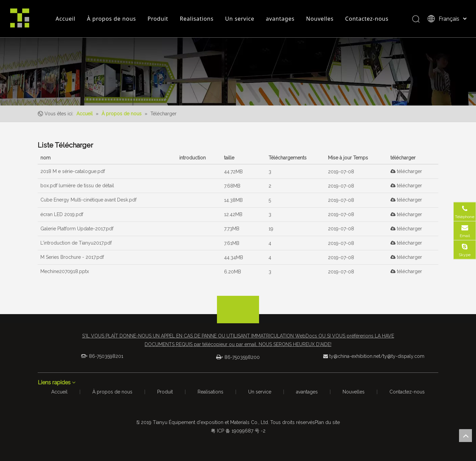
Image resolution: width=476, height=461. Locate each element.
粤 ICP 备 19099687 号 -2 (238, 431)
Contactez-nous (367, 19)
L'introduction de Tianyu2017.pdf (76, 243)
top (465, 436)
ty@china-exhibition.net (355, 356)
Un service (240, 19)
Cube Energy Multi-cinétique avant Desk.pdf (88, 200)
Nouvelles (320, 19)
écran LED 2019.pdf (62, 214)
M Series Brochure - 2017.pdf (72, 257)
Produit (158, 19)
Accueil (66, 19)
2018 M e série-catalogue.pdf (73, 171)
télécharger (406, 171)
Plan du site (327, 422)
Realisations (197, 19)
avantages (280, 19)
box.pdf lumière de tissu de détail (77, 186)
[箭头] (238, 301)
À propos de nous (111, 19)
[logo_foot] (238, 316)
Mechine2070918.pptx (65, 271)
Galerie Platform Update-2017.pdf (77, 229)
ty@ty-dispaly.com (404, 356)
